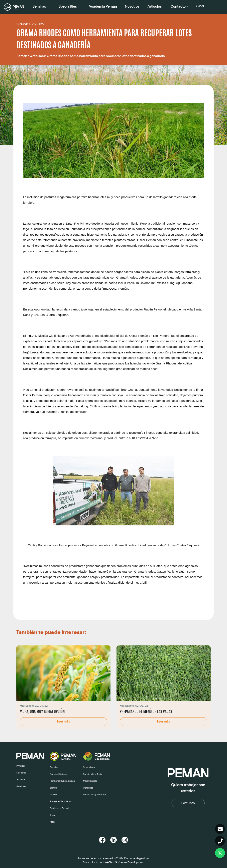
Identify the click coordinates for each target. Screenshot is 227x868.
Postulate (188, 803)
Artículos (155, 7)
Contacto (178, 7)
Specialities (68, 7)
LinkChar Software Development (124, 863)
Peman (22, 56)
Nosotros (132, 7)
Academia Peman (103, 7)
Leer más (64, 722)
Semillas (39, 7)
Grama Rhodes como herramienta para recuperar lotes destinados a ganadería (106, 56)
